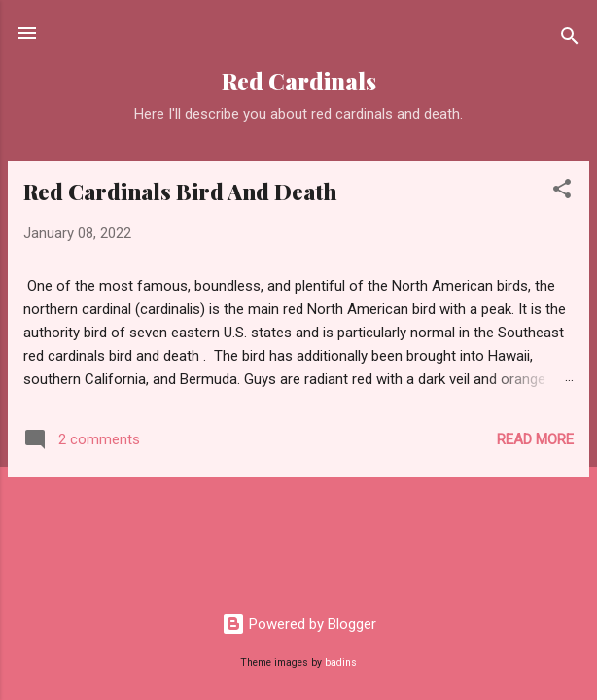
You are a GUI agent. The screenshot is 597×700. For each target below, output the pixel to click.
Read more (535, 439)
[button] (562, 192)
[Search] (570, 39)
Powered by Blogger (299, 624)
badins (341, 663)
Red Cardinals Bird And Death (180, 192)
